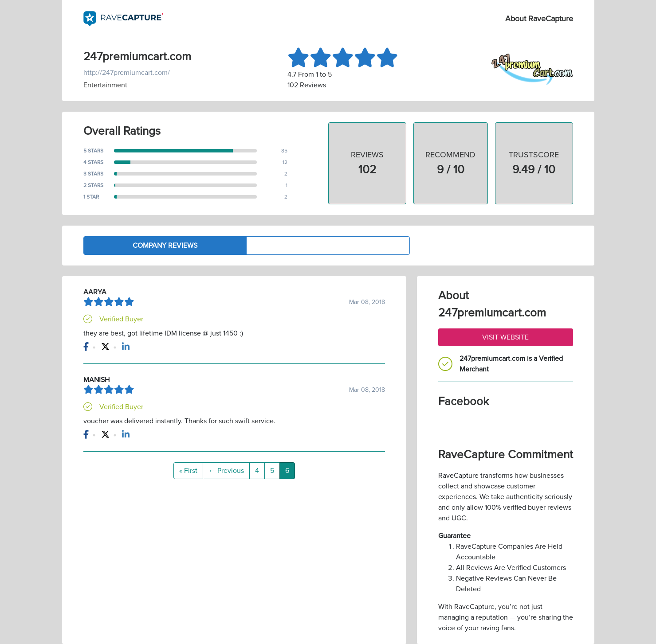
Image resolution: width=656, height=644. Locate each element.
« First (188, 471)
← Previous (226, 471)
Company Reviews (165, 246)
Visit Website (505, 337)
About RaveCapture (539, 19)
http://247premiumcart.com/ (127, 73)
